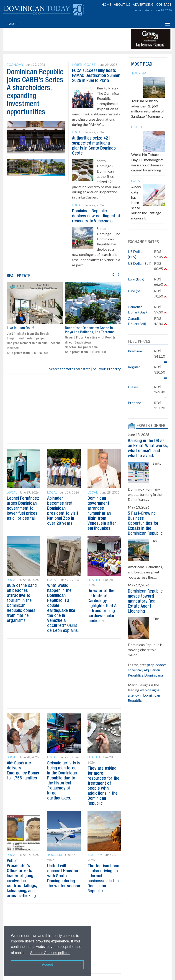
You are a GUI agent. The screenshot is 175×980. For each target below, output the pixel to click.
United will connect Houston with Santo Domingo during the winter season (64, 876)
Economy (15, 65)
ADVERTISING (143, 4)
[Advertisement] (87, 39)
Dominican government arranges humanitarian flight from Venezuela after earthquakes (102, 514)
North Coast (84, 65)
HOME (106, 4)
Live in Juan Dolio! (21, 328)
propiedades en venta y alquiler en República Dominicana (147, 670)
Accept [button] (47, 965)
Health (94, 580)
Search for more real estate (70, 369)
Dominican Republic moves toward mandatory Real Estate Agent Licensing (145, 601)
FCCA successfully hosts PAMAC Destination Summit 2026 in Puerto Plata (96, 76)
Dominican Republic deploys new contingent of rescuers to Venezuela (96, 216)
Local (77, 132)
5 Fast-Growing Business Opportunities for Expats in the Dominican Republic (145, 524)
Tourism (55, 855)
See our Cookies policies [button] (50, 953)
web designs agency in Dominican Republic (144, 695)
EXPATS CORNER (151, 426)
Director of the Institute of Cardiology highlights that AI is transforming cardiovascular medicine (102, 606)
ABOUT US (122, 4)
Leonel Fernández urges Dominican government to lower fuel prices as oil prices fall (23, 509)
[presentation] (113, 274)
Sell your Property (107, 369)
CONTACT (164, 4)
